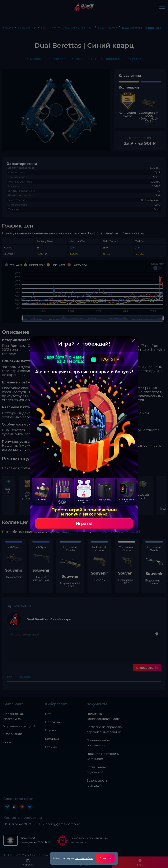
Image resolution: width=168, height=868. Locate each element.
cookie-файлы (84, 858)
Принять (105, 858)
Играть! (84, 523)
